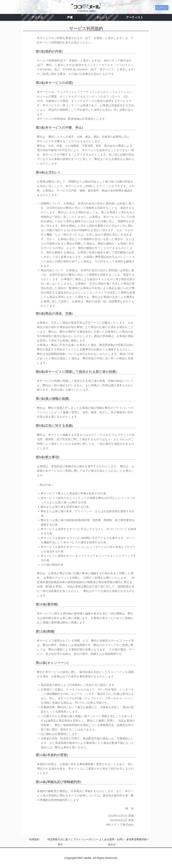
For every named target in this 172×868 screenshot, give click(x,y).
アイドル (37, 17)
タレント (102, 17)
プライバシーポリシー (86, 839)
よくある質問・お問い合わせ (112, 842)
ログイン (162, 8)
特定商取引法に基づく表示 (60, 842)
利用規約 (34, 839)
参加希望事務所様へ (138, 839)
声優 (70, 17)
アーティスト (135, 17)
